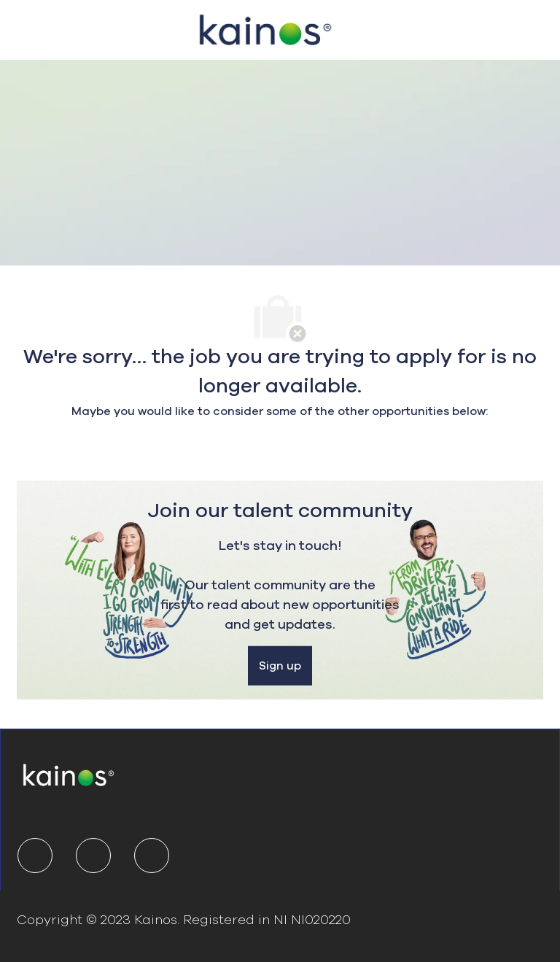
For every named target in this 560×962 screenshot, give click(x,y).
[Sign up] (280, 666)
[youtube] (152, 856)
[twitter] (93, 856)
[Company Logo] (265, 28)
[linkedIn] (35, 856)
